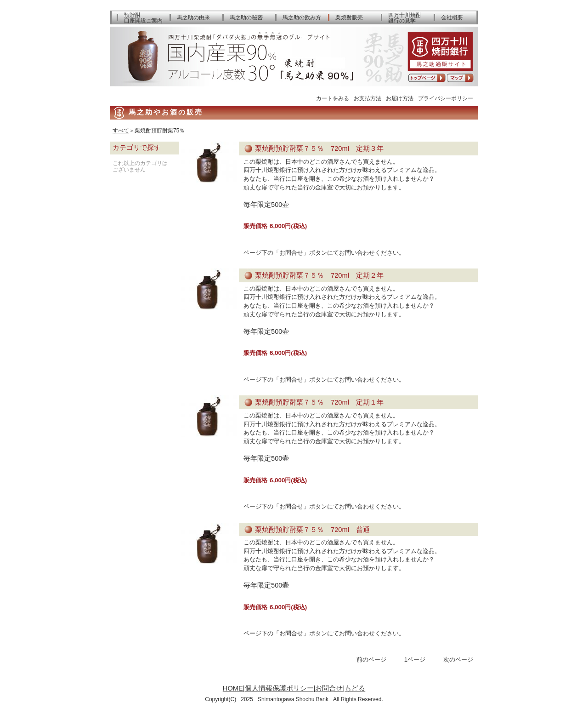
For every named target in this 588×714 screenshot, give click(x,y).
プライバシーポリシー (446, 98)
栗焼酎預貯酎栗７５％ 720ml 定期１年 (319, 402)
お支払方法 (367, 98)
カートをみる (333, 98)
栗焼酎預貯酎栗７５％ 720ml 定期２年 (319, 275)
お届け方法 (400, 98)
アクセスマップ (460, 78)
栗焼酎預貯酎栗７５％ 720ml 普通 (312, 530)
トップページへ (427, 78)
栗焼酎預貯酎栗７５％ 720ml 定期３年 (319, 149)
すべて (121, 131)
